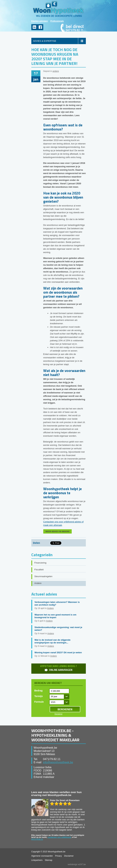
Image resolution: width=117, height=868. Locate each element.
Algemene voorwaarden (42, 856)
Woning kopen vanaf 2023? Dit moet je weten (58, 652)
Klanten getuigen (40, 21)
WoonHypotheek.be (58, 9)
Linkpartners (37, 860)
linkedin (34, 27)
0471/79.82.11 (37, 839)
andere (56, 71)
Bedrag (38, 691)
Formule (39, 702)
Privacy (58, 856)
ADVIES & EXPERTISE (45, 41)
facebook (40, 27)
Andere (38, 583)
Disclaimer (58, 714)
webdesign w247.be (77, 864)
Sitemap (49, 860)
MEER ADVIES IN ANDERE (57, 531)
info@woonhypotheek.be (58, 762)
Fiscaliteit (39, 570)
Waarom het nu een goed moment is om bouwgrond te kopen (56, 616)
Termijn (39, 696)
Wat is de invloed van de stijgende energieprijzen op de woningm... (53, 641)
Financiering (40, 563)
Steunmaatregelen (43, 576)
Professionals (57, 21)
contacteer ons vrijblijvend (59, 837)
